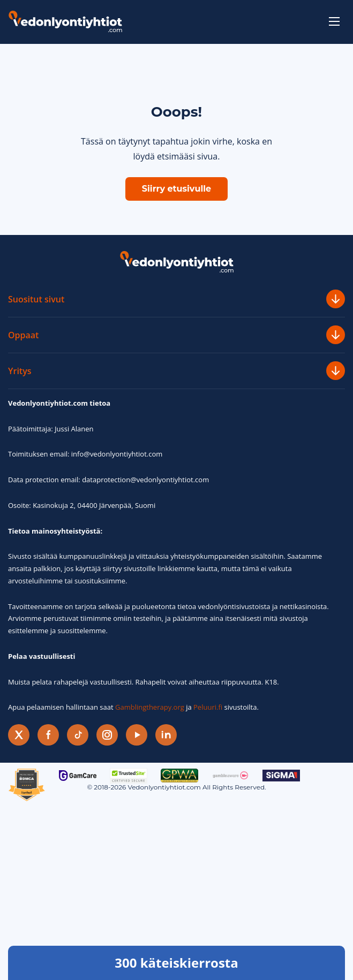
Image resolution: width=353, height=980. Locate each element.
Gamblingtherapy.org (150, 707)
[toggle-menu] (334, 21)
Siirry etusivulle (176, 189)
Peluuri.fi (208, 707)
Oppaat (176, 335)
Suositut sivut (176, 299)
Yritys (176, 371)
